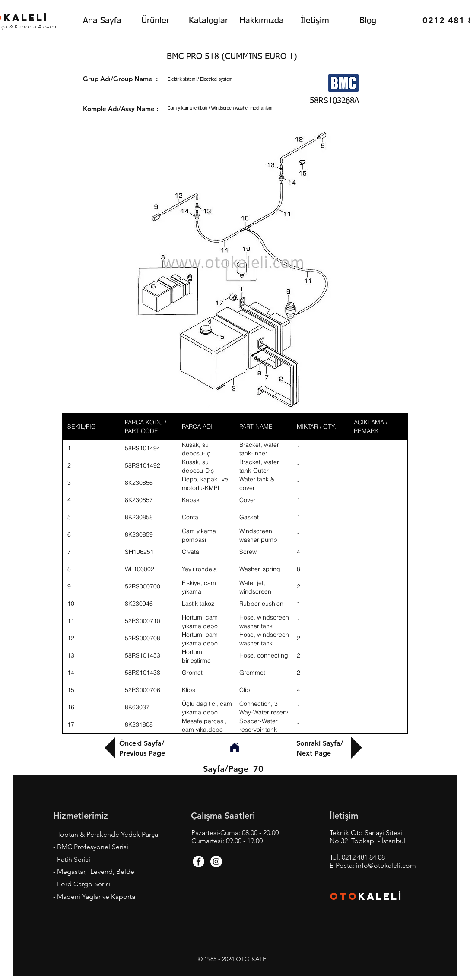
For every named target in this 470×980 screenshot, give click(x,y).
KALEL (381, 896)
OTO (344, 896)
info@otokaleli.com (386, 865)
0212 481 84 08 (363, 857)
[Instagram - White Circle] (216, 861)
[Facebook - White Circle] (198, 861)
